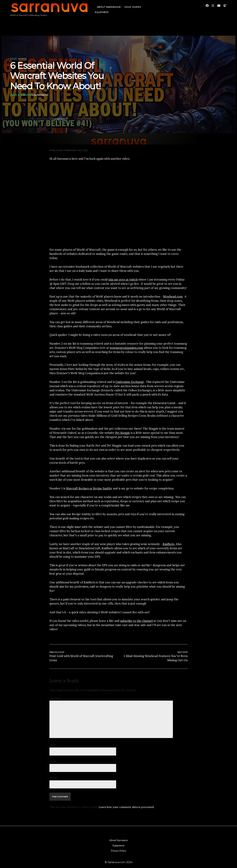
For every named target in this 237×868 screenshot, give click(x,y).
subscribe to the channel (137, 621)
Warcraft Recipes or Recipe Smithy (89, 488)
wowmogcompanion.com (126, 348)
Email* (53, 761)
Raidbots (168, 544)
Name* (53, 745)
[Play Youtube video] (119, 204)
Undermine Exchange (130, 382)
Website (53, 778)
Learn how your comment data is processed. (127, 807)
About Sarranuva (109, 10)
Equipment (118, 845)
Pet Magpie (123, 433)
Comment (55, 698)
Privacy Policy (119, 851)
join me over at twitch (123, 279)
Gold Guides (133, 10)
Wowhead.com (173, 296)
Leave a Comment (21, 95)
